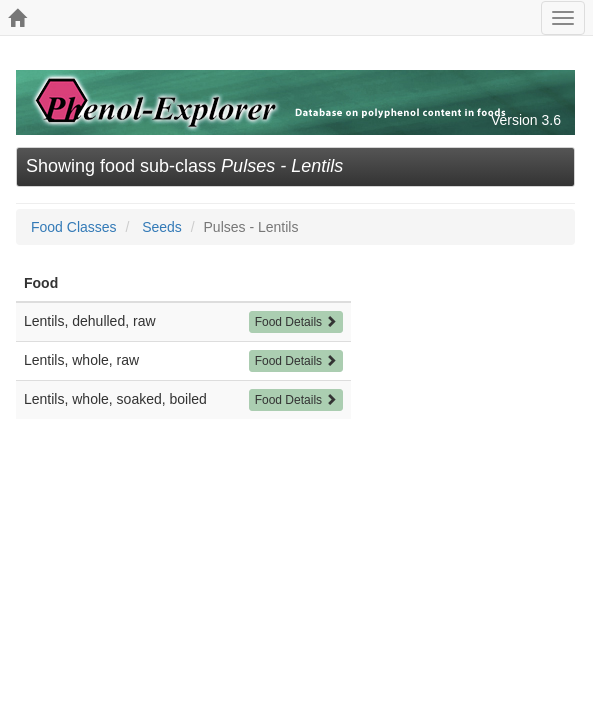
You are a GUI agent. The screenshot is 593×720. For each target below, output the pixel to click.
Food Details (296, 322)
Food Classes (74, 227)
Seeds (162, 227)
